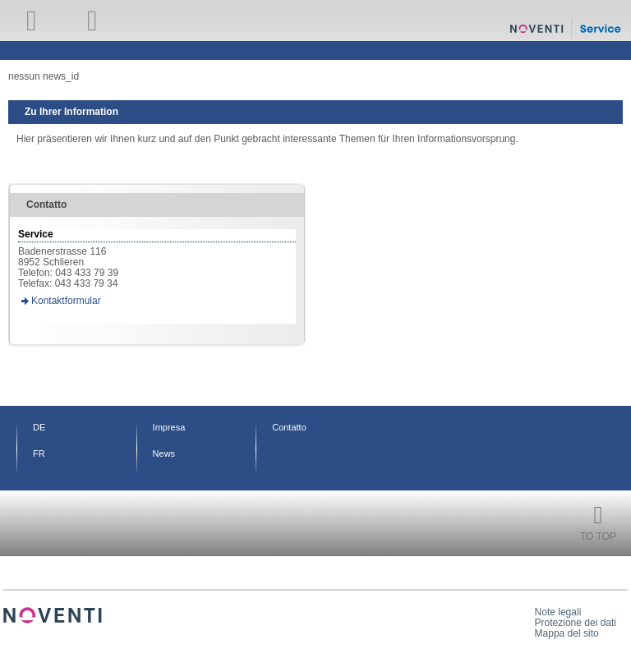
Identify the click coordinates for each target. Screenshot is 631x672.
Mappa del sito (567, 633)
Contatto (289, 427)
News (164, 453)
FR (39, 453)
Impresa (169, 427)
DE (39, 427)
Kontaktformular (66, 301)
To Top (598, 536)
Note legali (558, 612)
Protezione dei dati (576, 623)
